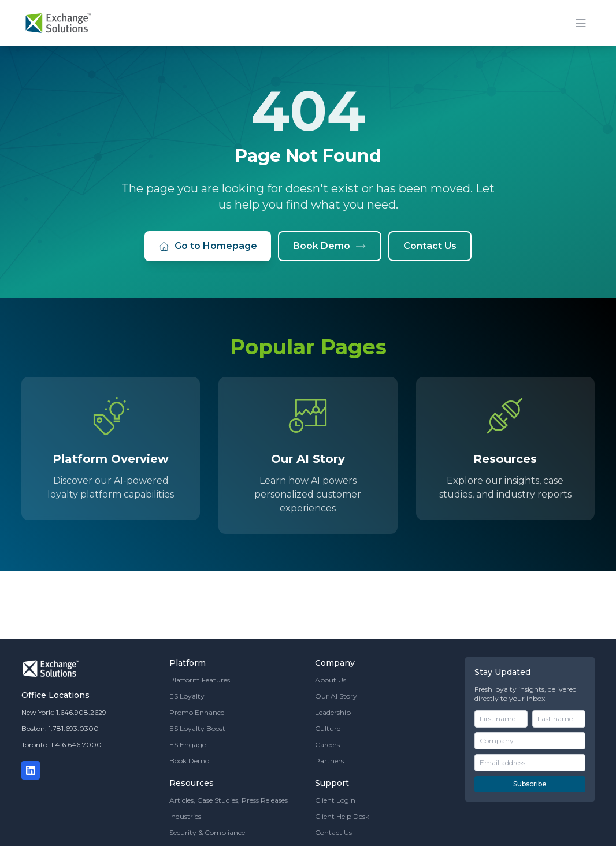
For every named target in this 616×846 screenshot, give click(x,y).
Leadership (333, 712)
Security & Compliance (207, 832)
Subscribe (530, 784)
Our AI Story (336, 696)
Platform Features (200, 680)
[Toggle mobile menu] (581, 23)
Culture (328, 728)
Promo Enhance (197, 712)
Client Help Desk (342, 816)
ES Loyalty (187, 696)
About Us (331, 680)
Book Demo (330, 246)
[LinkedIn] (31, 770)
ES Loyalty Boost (197, 728)
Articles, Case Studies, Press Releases (229, 800)
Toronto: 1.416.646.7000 (62, 745)
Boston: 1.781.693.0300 (60, 728)
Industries (185, 816)
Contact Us (430, 246)
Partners (329, 761)
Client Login (335, 800)
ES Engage (188, 745)
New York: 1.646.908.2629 (64, 712)
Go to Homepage (208, 246)
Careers (327, 745)
